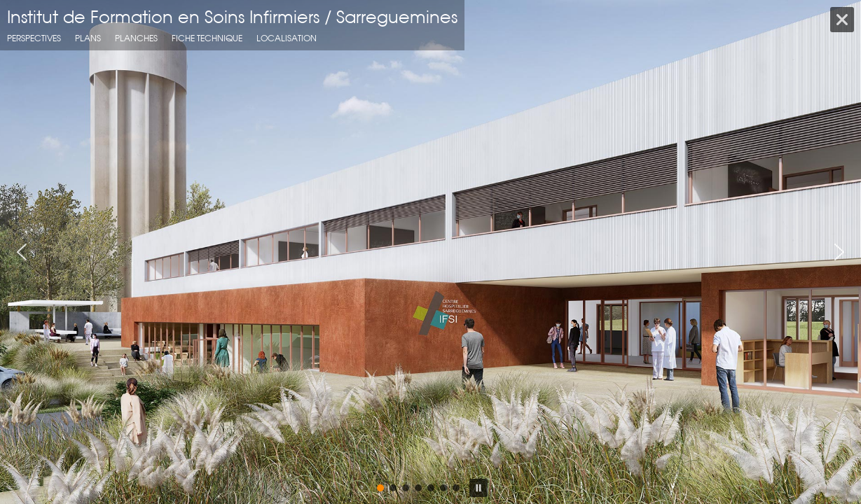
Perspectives (34, 38)
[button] (22, 252)
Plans (88, 38)
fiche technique (207, 38)
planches (136, 38)
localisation (287, 38)
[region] (430, 252)
